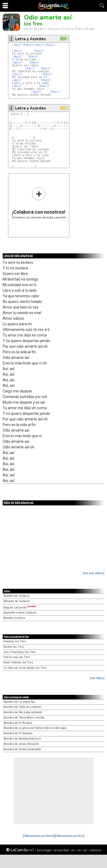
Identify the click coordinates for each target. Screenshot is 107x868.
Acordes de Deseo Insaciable (22, 749)
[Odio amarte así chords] (39, 836)
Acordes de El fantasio (18, 733)
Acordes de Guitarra (16, 596)
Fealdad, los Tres (15, 641)
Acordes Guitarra (14, 618)
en (79, 850)
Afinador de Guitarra (17, 601)
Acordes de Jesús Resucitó (21, 744)
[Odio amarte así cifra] (70, 836)
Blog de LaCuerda (20, 608)
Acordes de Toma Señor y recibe (24, 718)
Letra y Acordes (31, 39)
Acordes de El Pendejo (18, 723)
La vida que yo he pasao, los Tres (25, 668)
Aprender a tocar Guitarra (20, 613)
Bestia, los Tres (14, 647)
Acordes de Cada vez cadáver (23, 707)
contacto (95, 850)
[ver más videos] (94, 573)
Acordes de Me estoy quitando (23, 712)
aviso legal (44, 850)
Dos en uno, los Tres (17, 657)
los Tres (33, 24)
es (73, 850)
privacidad (61, 850)
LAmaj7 (17, 45)
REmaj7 (28, 45)
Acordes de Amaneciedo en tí (22, 739)
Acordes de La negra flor (19, 702)
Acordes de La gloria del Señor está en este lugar (35, 728)
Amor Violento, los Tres (18, 662)
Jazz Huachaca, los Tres (19, 652)
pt (85, 850)
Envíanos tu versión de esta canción (39, 203)
